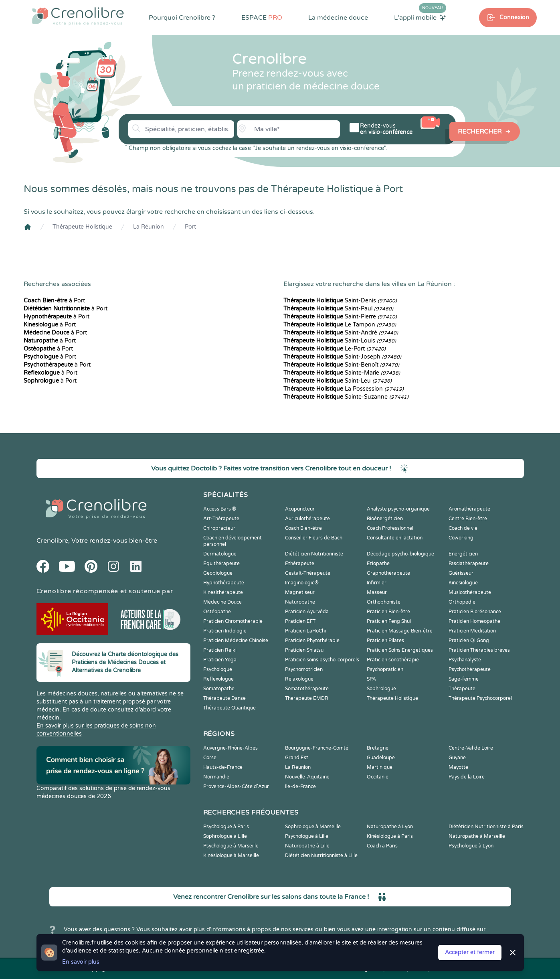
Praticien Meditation (472, 631)
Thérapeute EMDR (307, 698)
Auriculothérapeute (307, 519)
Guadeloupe (381, 758)
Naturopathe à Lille (307, 846)
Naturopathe (300, 602)
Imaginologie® (302, 583)
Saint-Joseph (342, 357)
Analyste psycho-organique (398, 509)
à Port (54, 301)
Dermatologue (220, 554)
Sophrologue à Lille (225, 836)
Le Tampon (340, 325)
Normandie (216, 777)
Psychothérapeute (470, 669)
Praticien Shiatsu (304, 650)
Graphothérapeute (388, 573)
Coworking (461, 538)
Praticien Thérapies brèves (479, 650)
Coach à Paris (382, 846)
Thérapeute (462, 689)
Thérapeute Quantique (229, 708)
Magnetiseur (300, 592)
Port (190, 227)
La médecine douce (338, 18)
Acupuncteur (300, 509)
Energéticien (463, 554)
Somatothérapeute (307, 689)
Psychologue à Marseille (231, 846)
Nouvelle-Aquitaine (307, 777)
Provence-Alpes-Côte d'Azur (236, 786)
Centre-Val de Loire (471, 748)
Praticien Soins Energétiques (400, 650)
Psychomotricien (304, 669)
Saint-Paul (338, 309)
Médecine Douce (222, 602)
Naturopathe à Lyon (390, 827)
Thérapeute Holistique (82, 227)
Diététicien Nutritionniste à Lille (321, 855)
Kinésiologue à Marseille (231, 855)
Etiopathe (378, 563)
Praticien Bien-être (388, 612)
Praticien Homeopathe (474, 621)
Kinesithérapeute (223, 592)
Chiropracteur (219, 528)
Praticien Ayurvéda (307, 612)
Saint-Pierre (340, 317)
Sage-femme (464, 679)
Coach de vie (463, 528)
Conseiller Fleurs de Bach (314, 538)
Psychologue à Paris (226, 827)
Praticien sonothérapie (393, 660)
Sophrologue (381, 689)
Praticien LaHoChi (305, 631)
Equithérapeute (221, 563)
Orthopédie (462, 602)
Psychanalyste (465, 660)
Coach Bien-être (303, 528)
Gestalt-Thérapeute (308, 573)
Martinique (380, 767)
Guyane (457, 758)
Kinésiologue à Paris (390, 836)
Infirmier (377, 583)
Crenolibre (52, 541)
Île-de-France (300, 786)
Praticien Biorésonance (475, 612)
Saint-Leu (338, 381)
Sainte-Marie (342, 373)
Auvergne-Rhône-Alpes (230, 748)
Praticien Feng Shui (389, 621)
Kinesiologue (463, 583)
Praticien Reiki (220, 650)
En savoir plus (81, 962)
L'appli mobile (420, 17)
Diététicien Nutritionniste (314, 554)
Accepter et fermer (470, 952)
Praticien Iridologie (225, 631)
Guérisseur (461, 573)
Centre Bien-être (468, 519)
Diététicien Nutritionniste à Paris (486, 827)
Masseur (377, 592)
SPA (371, 679)
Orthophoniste (384, 602)
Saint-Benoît (341, 365)
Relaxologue (299, 679)
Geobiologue (218, 573)
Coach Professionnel (390, 528)
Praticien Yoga (220, 660)
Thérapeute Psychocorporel (480, 698)
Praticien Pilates (385, 641)
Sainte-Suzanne (346, 397)
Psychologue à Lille (307, 836)
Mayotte (458, 767)
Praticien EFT (300, 621)
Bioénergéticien (385, 519)
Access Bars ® (220, 509)
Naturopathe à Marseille (477, 836)
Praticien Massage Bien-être (400, 631)
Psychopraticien (385, 669)
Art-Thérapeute (221, 519)
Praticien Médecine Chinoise (236, 641)
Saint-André (341, 333)
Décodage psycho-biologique (400, 554)
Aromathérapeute (469, 509)
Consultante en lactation (395, 538)
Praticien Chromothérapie (233, 621)
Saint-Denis (340, 301)
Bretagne (378, 748)
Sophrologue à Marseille (313, 827)
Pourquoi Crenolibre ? (182, 18)
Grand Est (297, 758)
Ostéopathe (217, 612)
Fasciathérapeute (469, 563)
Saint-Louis (340, 341)
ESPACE (262, 18)
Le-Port (335, 349)
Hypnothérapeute (224, 583)
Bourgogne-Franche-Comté (317, 748)
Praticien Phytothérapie (312, 641)
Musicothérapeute (470, 592)
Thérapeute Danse (224, 698)
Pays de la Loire (467, 777)
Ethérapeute (300, 563)
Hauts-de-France (223, 767)
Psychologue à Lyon (471, 846)
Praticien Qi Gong (469, 641)
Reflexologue (218, 679)
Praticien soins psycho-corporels (322, 660)
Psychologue (218, 669)
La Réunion (149, 227)
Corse (210, 758)
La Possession (344, 389)
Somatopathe (219, 689)
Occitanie (378, 777)
